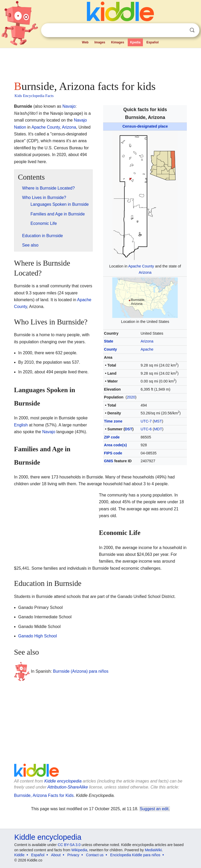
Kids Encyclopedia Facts (34, 96)
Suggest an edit (154, 809)
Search (192, 30)
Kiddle (19, 855)
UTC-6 (146, 429)
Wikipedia (79, 850)
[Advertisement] (101, 63)
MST (158, 421)
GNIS (108, 461)
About (56, 855)
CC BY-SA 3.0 (69, 845)
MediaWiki (153, 850)
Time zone (113, 421)
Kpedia (135, 42)
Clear (181, 30)
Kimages (118, 42)
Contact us (95, 855)
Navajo (69, 106)
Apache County (141, 266)
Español (152, 42)
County (110, 349)
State (108, 341)
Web (85, 42)
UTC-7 (146, 421)
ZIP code (112, 437)
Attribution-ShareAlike (68, 787)
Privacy (73, 855)
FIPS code (113, 453)
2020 (131, 397)
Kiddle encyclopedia (63, 781)
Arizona (145, 272)
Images (100, 42)
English (21, 425)
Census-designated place (145, 126)
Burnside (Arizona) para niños (81, 671)
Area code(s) (115, 445)
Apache (147, 349)
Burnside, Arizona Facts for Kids (44, 795)
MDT (158, 429)
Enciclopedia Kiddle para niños (135, 855)
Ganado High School (38, 636)
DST (129, 429)
